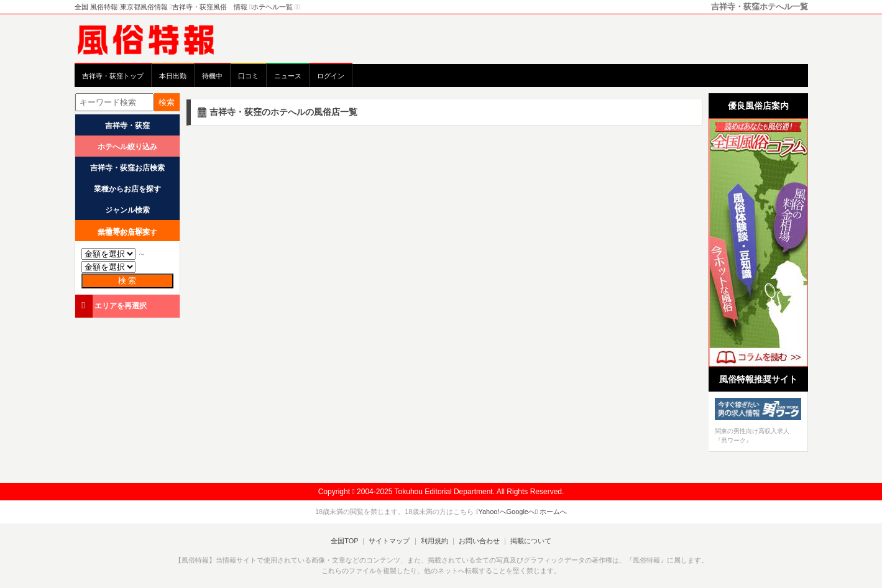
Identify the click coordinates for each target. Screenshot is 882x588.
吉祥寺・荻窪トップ (113, 76)
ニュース (288, 76)
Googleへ (521, 512)
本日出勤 (173, 76)
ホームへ (551, 512)
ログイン (331, 76)
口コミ (248, 76)
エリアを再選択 (112, 305)
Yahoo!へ (492, 512)
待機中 (212, 76)
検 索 (127, 281)
